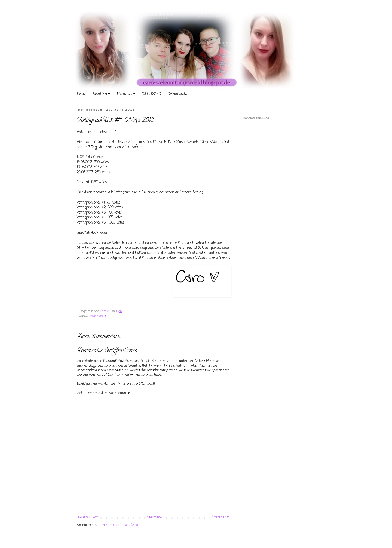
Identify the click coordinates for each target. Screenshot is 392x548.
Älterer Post (220, 518)
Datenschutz (177, 94)
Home (81, 94)
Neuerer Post (88, 518)
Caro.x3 (105, 311)
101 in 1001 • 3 (152, 94)
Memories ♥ (126, 94)
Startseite (154, 518)
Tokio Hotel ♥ (98, 316)
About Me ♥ (101, 94)
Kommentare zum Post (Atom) (118, 525)
